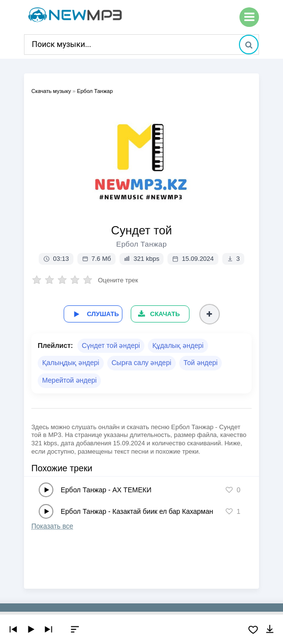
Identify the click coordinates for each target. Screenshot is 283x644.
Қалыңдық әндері (71, 363)
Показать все (52, 526)
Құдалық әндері (178, 345)
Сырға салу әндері (141, 363)
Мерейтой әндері (69, 380)
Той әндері (201, 363)
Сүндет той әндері (111, 345)
